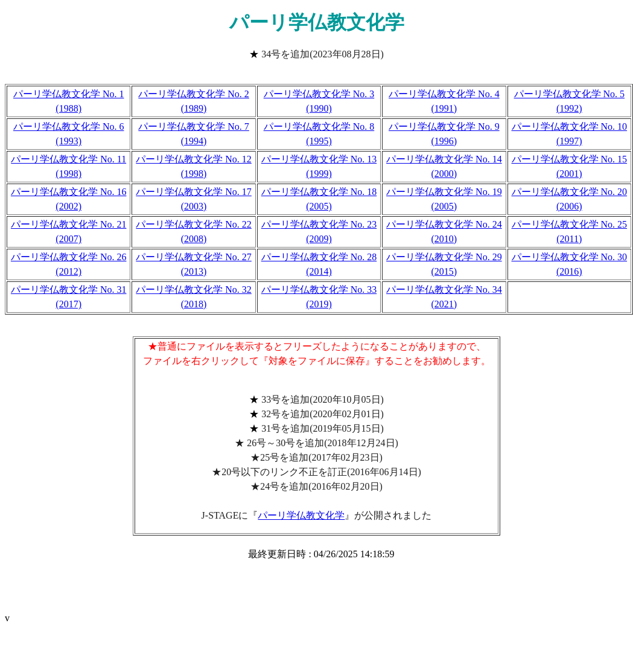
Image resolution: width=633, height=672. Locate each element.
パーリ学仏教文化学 (301, 515)
